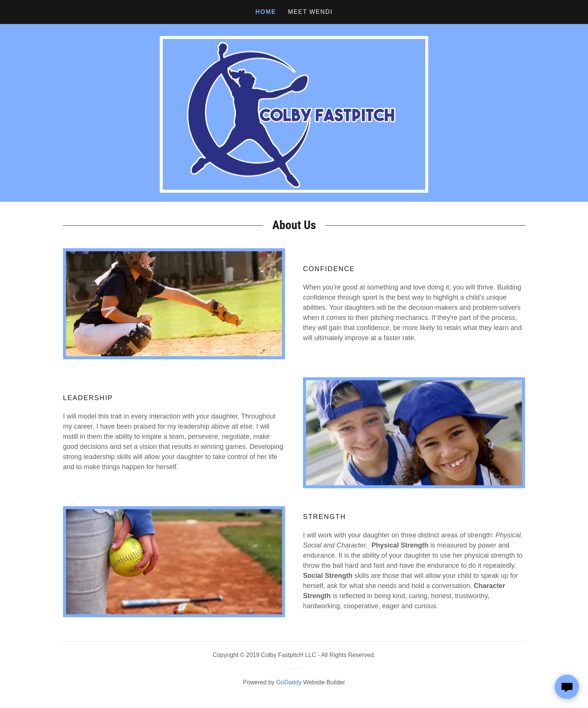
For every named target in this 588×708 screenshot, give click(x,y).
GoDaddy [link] (289, 682)
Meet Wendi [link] (310, 12)
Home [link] (266, 12)
